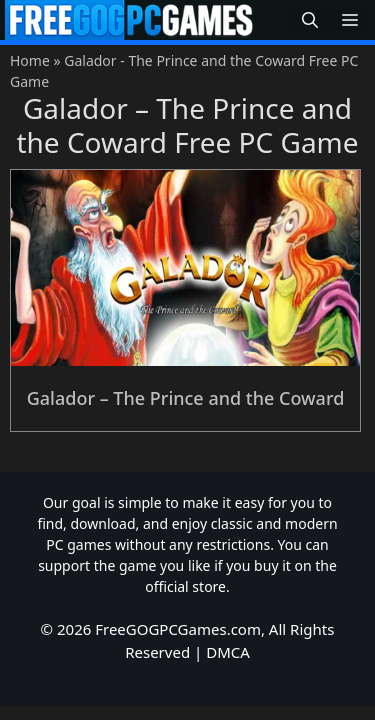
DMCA (228, 652)
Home (30, 60)
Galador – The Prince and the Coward (186, 398)
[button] (310, 20)
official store (185, 586)
